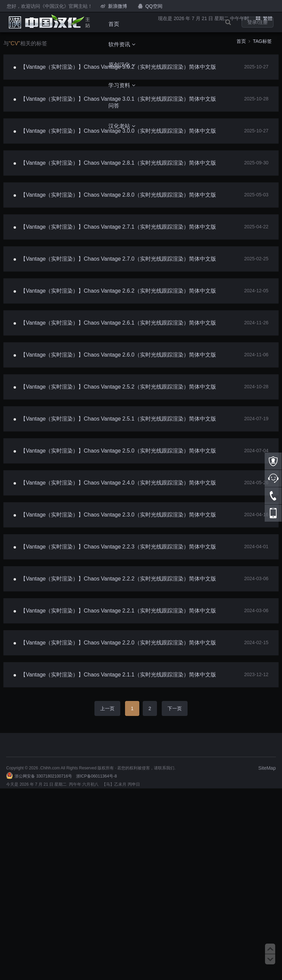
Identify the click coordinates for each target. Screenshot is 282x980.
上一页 (107, 708)
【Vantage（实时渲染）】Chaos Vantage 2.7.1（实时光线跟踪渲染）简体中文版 (118, 227)
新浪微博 (118, 6)
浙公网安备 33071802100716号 (43, 776)
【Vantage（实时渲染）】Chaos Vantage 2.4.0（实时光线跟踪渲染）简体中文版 (118, 483)
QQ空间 (154, 6)
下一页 (175, 708)
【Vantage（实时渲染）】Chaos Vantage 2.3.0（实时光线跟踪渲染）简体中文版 (118, 515)
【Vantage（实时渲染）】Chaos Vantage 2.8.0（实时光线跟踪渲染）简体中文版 (118, 195)
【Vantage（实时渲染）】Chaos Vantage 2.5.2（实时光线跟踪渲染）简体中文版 (118, 387)
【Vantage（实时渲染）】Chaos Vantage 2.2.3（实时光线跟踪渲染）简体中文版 (118, 547)
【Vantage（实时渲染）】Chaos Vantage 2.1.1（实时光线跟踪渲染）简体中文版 (118, 675)
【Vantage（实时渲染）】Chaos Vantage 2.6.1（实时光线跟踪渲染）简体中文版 (118, 323)
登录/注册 (258, 22)
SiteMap (267, 768)
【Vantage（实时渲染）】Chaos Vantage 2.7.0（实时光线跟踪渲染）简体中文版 (118, 259)
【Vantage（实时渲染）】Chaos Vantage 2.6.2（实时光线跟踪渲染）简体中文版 (118, 291)
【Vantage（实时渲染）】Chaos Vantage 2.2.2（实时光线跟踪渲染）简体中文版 (118, 579)
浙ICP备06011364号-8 (96, 776)
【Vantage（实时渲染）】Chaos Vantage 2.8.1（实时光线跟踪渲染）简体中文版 (118, 163)
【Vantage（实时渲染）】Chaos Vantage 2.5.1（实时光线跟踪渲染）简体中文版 (118, 419)
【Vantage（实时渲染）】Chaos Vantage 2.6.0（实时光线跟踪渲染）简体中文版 (118, 355)
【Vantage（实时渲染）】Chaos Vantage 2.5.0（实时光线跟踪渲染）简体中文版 (118, 451)
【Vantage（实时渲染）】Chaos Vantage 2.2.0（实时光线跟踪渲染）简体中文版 (118, 643)
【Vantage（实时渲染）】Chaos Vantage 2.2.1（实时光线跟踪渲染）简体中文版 (118, 611)
